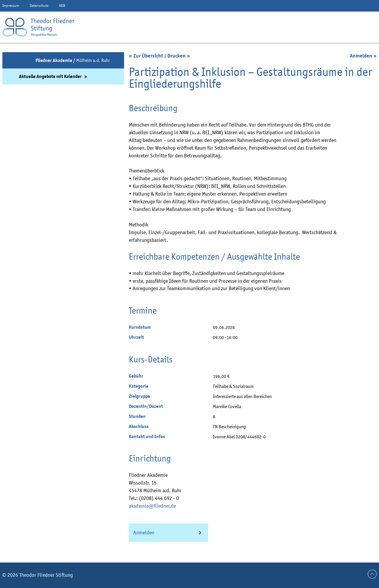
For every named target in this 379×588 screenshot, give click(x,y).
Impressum (11, 5)
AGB (62, 5)
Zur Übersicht (148, 56)
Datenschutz (39, 5)
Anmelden (361, 56)
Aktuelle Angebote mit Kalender (51, 76)
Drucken (176, 56)
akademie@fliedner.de (152, 506)
